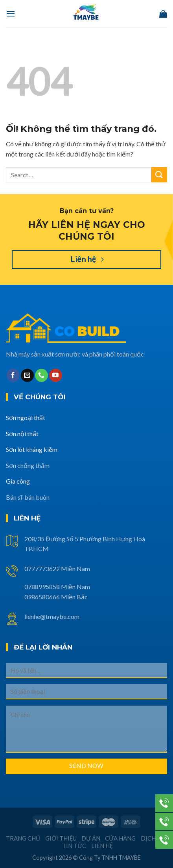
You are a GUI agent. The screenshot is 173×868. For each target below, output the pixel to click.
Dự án (91, 838)
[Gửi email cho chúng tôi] (27, 375)
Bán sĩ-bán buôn (28, 497)
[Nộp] (159, 175)
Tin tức (74, 846)
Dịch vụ (153, 838)
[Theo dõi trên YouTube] (56, 375)
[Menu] (11, 14)
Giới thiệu (61, 838)
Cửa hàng (120, 838)
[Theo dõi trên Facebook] (13, 375)
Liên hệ (102, 846)
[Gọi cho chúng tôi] (41, 375)
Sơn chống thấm (28, 465)
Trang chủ (23, 838)
